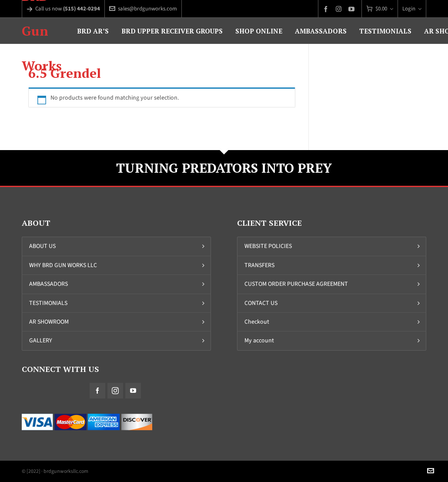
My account (259, 340)
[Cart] (380, 9)
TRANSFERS (259, 265)
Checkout (257, 322)
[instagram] (340, 9)
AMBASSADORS (48, 284)
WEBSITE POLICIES (268, 246)
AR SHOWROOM (49, 322)
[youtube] (353, 9)
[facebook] (327, 9)
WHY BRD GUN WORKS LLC (63, 265)
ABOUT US (42, 246)
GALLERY (41, 340)
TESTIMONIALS (48, 303)
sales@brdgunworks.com (143, 8)
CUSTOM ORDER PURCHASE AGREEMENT (296, 284)
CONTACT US (261, 303)
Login (412, 8)
